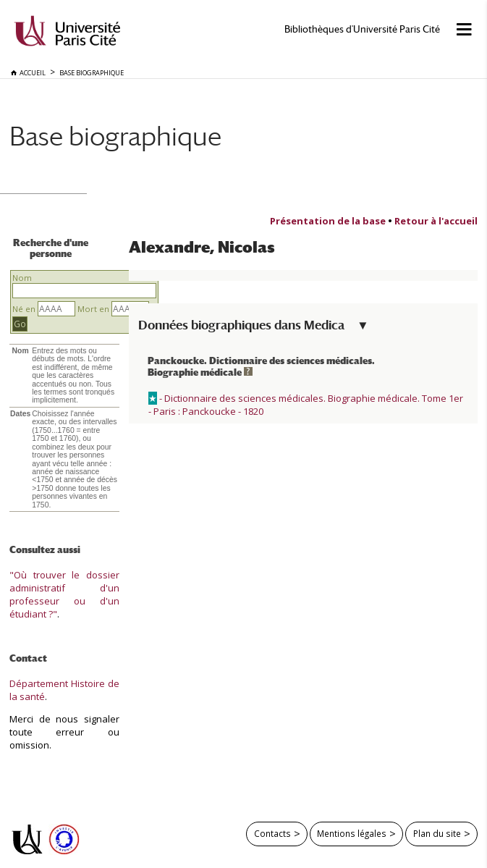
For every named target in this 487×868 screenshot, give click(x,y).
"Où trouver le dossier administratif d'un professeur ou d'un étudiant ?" (64, 594)
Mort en (93, 309)
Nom (22, 278)
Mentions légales (352, 833)
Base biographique (115, 136)
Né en (24, 309)
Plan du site (437, 833)
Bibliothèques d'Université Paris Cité (362, 29)
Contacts (272, 833)
